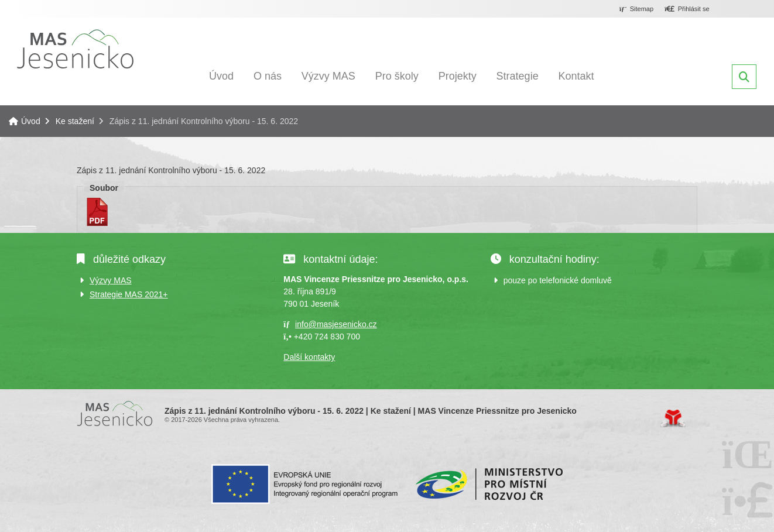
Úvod (75, 49)
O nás (268, 76)
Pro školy (397, 76)
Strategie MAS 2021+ (129, 294)
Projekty (458, 76)
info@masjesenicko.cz (336, 324)
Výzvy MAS (328, 76)
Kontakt (576, 76)
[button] (687, 9)
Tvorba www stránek (673, 418)
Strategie (518, 76)
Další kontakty (309, 357)
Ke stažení (75, 121)
